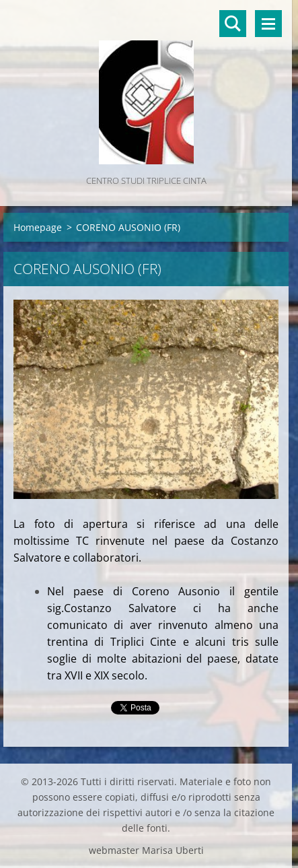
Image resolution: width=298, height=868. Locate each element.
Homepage (38, 227)
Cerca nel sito (233, 24)
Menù (268, 24)
